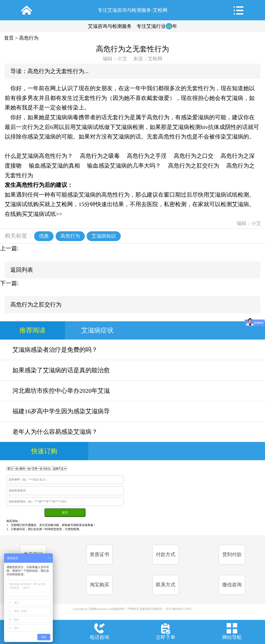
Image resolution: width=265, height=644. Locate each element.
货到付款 (232, 554)
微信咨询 (232, 585)
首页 (9, 38)
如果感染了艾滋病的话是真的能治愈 (61, 370)
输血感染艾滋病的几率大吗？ (124, 166)
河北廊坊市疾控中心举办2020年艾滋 (61, 391)
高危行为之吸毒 (100, 156)
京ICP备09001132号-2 (179, 609)
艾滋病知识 (104, 236)
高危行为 (29, 38)
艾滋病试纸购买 (25, 204)
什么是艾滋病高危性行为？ (39, 156)
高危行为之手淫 (147, 156)
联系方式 (166, 585)
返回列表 (22, 270)
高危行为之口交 (194, 156)
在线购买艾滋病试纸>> (33, 214)
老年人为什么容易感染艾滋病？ (55, 432)
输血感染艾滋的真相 (54, 166)
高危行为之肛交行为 (194, 166)
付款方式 (166, 554)
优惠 (44, 236)
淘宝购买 (99, 585)
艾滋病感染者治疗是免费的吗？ (55, 350)
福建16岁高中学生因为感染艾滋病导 (61, 411)
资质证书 (99, 554)
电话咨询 (99, 637)
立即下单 (166, 637)
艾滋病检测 (130, 127)
